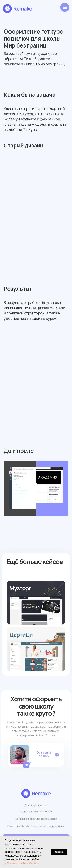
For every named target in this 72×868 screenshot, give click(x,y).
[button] (27, 764)
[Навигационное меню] (65, 7)
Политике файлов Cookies (23, 863)
